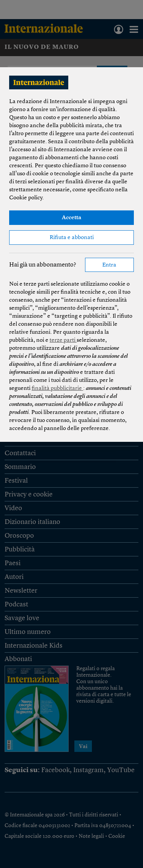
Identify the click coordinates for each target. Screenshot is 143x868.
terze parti (63, 340)
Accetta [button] (71, 218)
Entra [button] (109, 265)
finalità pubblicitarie (57, 389)
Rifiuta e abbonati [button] (72, 238)
